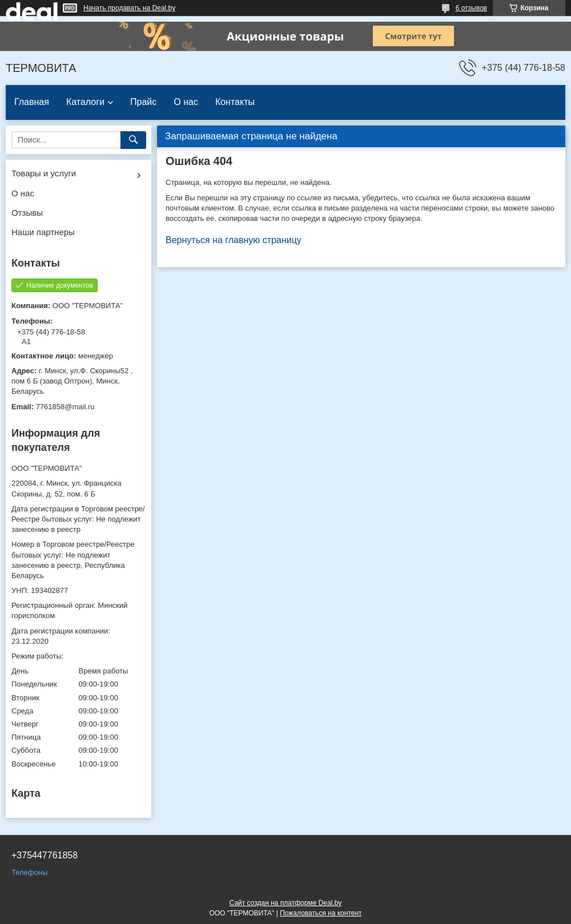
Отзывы (27, 213)
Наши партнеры (43, 232)
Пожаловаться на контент (321, 913)
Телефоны (29, 872)
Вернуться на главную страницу (234, 240)
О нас (186, 102)
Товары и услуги (44, 173)
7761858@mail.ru (65, 407)
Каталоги (85, 102)
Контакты (235, 102)
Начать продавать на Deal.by (129, 8)
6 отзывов (471, 8)
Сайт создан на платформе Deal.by (286, 903)
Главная (32, 102)
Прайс (143, 102)
